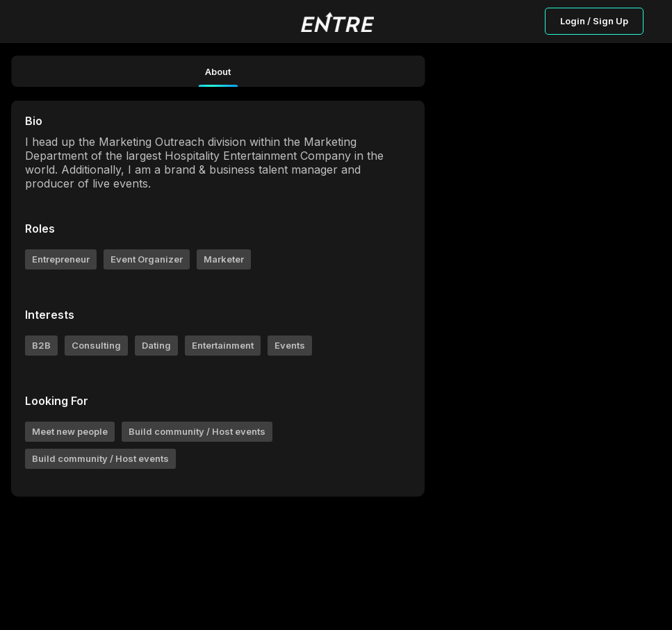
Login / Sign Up (594, 21)
